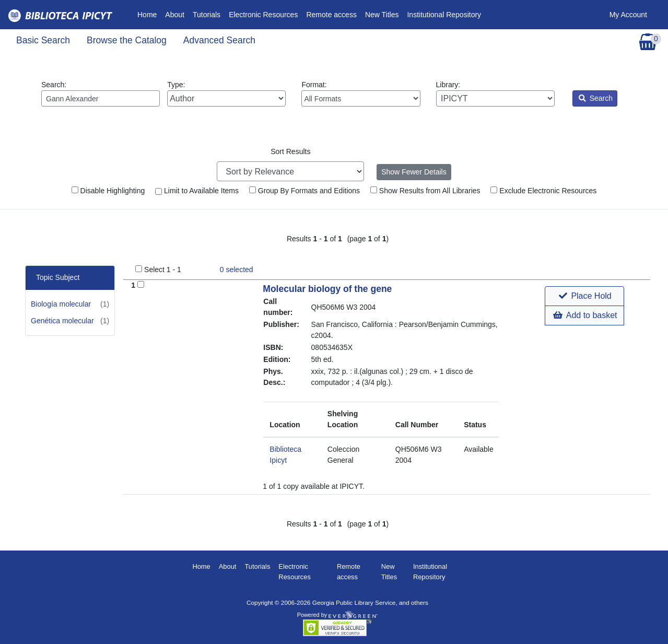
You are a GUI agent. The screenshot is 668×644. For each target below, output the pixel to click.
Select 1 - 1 (163, 270)
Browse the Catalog (127, 40)
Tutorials (207, 15)
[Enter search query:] (101, 98)
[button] (584, 296)
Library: (495, 93)
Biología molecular (61, 304)
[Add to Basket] (141, 284)
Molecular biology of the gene (327, 289)
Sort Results (290, 151)
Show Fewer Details (414, 172)
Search (596, 98)
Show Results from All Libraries (425, 191)
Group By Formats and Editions (304, 191)
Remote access (331, 15)
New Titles (382, 15)
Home (149, 14)
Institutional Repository (444, 15)
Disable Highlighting (108, 191)
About (175, 15)
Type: (226, 93)
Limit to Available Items (197, 191)
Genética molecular (62, 321)
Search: (101, 93)
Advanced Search (219, 40)
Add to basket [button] (585, 315)
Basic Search (43, 40)
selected (237, 270)
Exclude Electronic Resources (543, 191)
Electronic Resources (263, 15)
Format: (361, 93)
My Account (628, 15)
